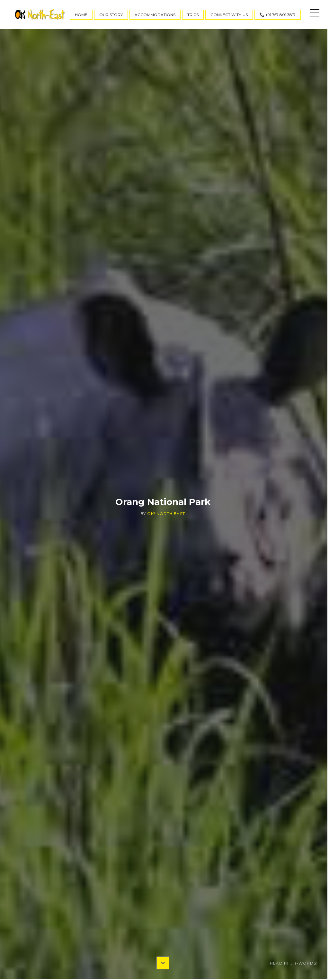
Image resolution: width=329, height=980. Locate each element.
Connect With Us (229, 15)
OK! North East (166, 513)
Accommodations (155, 15)
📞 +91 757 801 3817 (278, 15)
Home (81, 15)
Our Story (111, 15)
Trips (193, 15)
